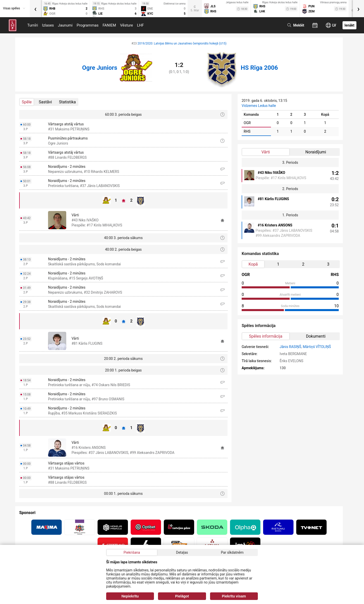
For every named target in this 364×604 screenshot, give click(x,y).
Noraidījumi (316, 152)
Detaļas (182, 552)
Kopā (253, 264)
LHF (140, 25)
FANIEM (109, 25)
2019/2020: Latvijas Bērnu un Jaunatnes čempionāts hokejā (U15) (182, 43)
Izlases (48, 25)
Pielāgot (182, 596)
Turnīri (33, 25)
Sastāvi (45, 102)
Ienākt (349, 25)
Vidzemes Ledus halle (259, 106)
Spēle (27, 102)
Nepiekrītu (130, 596)
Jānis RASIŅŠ (290, 347)
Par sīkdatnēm (232, 552)
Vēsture (127, 25)
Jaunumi (65, 25)
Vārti (266, 152)
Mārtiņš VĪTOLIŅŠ (317, 347)
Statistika (67, 102)
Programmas (88, 25)
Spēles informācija (266, 336)
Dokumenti (316, 336)
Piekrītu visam (234, 596)
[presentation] (35, 9)
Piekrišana (132, 552)
